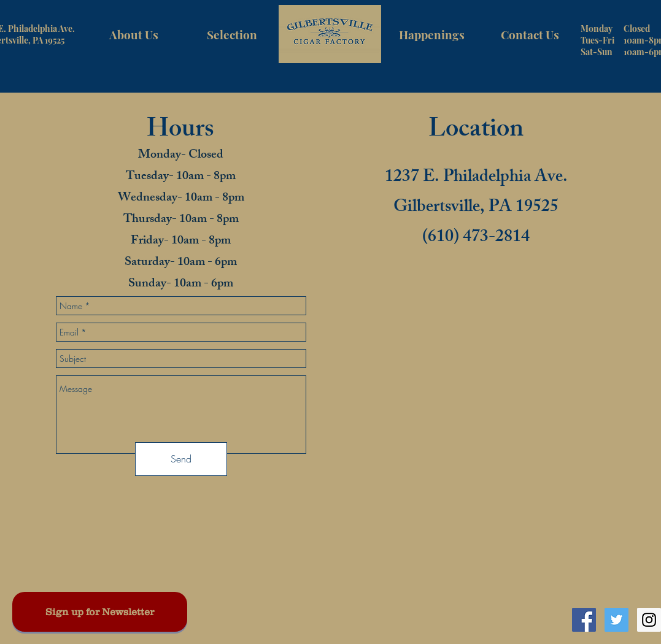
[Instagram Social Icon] (649, 620)
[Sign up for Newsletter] (100, 612)
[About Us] (134, 34)
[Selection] (232, 34)
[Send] (181, 459)
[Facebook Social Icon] (584, 620)
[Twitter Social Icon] (617, 620)
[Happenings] (432, 34)
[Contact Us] (530, 34)
